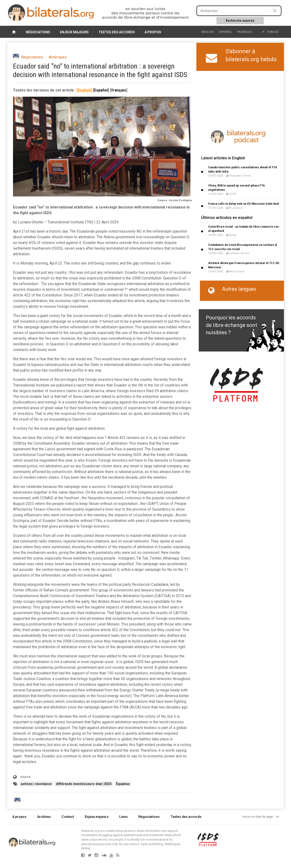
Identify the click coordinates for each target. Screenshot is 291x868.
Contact (68, 817)
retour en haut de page (260, 817)
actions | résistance (37, 784)
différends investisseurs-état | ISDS (84, 784)
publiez (270, 32)
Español (225, 32)
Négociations (38, 32)
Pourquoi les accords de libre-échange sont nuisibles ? (231, 325)
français (245, 32)
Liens (123, 817)
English (208, 32)
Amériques (58, 57)
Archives (44, 817)
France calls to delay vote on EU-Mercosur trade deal (244, 204)
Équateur (123, 784)
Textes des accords (117, 32)
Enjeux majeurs (74, 32)
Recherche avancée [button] (240, 21)
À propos (153, 32)
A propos (19, 817)
